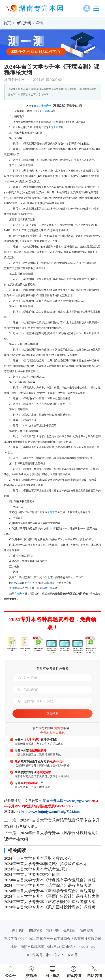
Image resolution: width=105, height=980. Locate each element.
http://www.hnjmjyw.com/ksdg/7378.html (51, 812)
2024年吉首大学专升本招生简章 (32, 875)
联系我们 (70, 930)
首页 (7, 23)
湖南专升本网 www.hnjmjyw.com (67, 801)
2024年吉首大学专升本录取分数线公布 (38, 858)
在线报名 (35, 930)
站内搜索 (87, 930)
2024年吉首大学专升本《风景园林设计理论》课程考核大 (52, 907)
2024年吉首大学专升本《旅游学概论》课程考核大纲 (50, 902)
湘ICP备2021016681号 (62, 955)
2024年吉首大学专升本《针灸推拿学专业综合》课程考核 (52, 880)
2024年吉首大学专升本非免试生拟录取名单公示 (46, 864)
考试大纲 (24, 23)
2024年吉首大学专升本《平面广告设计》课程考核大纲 (52, 896)
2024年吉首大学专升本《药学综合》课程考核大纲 (48, 885)
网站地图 (53, 930)
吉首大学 (39, 106)
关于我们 (18, 930)
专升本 (48, 106)
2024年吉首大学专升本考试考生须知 (36, 869)
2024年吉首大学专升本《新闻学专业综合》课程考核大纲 (52, 891)
